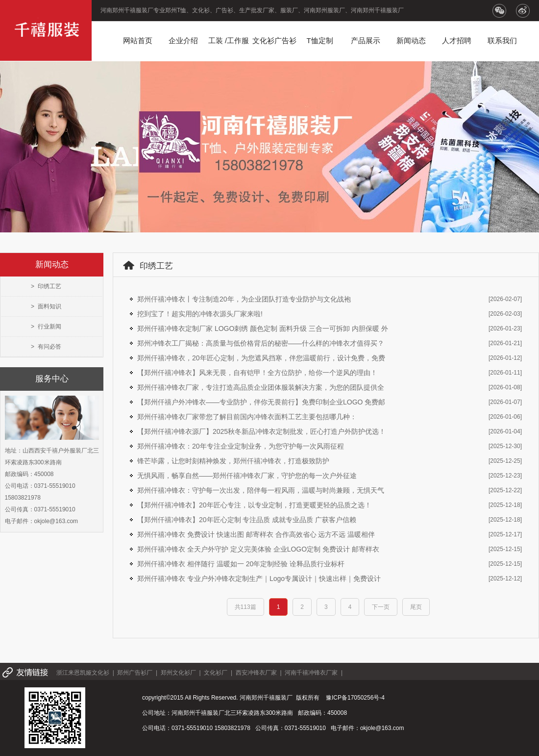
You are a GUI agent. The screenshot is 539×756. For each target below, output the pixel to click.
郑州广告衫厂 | (139, 673)
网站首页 (138, 40)
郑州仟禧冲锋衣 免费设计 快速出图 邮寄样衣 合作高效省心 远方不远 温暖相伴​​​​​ (256, 534)
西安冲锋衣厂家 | (260, 673)
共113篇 (245, 607)
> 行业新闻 (46, 327)
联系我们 (502, 40)
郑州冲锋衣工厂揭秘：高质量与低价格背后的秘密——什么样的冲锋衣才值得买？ (261, 343)
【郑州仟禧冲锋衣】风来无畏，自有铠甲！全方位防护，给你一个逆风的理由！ (257, 373)
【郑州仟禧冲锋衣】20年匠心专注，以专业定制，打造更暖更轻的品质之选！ (254, 505)
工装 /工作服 (229, 40)
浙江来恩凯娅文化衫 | (87, 673)
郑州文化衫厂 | (182, 673)
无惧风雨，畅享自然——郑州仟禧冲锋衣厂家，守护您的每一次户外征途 (247, 476)
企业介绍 (183, 40)
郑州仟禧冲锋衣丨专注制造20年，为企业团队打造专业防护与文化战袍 (244, 299)
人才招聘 (457, 40)
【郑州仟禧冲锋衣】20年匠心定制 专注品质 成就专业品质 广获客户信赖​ (247, 520)
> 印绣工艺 (46, 286)
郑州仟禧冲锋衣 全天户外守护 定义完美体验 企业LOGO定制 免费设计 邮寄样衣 (258, 549)
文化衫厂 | (220, 673)
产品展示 (366, 40)
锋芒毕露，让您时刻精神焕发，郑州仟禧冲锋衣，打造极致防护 (233, 461)
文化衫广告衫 (274, 40)
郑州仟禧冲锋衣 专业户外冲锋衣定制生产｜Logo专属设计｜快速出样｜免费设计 (259, 579)
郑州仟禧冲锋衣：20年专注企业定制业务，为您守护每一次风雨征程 (241, 446)
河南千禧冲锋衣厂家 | (315, 673)
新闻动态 (411, 40)
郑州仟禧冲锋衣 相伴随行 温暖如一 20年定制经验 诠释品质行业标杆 (241, 564)
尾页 (416, 607)
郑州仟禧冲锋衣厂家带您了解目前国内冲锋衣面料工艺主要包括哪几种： (247, 417)
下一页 (381, 607)
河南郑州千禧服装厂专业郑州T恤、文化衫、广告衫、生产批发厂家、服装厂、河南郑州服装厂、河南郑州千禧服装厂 (252, 10)
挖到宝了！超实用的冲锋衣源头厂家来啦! (200, 314)
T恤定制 (319, 40)
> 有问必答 (46, 347)
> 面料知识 (46, 306)
